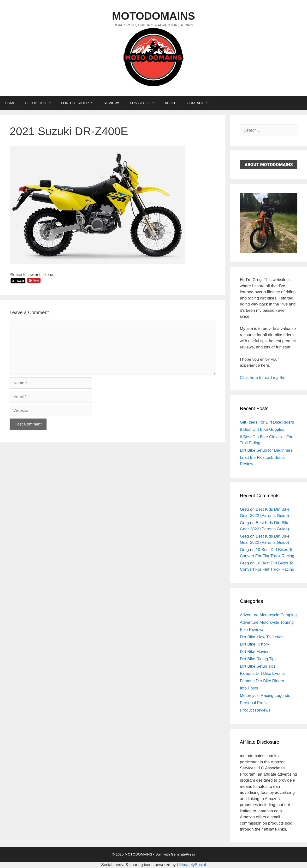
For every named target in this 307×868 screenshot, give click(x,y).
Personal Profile (254, 703)
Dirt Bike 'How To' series (262, 637)
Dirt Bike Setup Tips (258, 666)
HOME (10, 103)
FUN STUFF (145, 103)
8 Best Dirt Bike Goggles (262, 429)
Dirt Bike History (254, 644)
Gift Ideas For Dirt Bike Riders (267, 422)
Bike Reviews (252, 630)
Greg (244, 509)
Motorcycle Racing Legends (265, 696)
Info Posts (249, 688)
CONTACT (200, 103)
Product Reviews (255, 710)
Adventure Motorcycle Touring (267, 622)
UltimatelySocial (191, 865)
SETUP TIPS (41, 103)
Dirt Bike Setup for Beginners (266, 450)
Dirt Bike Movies (255, 652)
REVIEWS (112, 103)
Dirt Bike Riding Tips (258, 659)
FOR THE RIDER (80, 103)
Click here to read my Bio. (263, 378)
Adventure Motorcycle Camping (268, 615)
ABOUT (171, 103)
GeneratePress (183, 854)
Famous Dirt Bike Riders (262, 681)
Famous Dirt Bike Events (262, 673)
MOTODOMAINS (154, 16)
